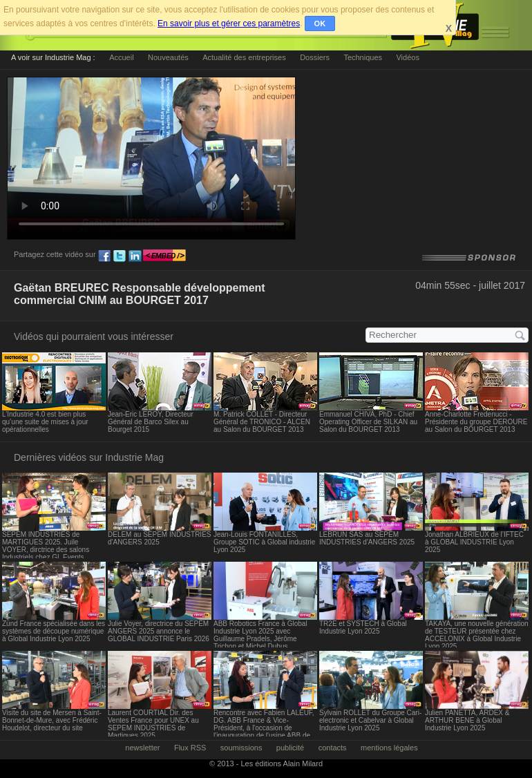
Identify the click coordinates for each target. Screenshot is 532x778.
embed (164, 256)
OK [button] (320, 23)
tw (120, 256)
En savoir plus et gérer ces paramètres (229, 23)
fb (104, 256)
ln (135, 256)
